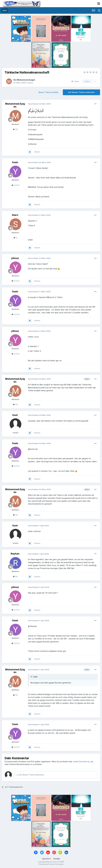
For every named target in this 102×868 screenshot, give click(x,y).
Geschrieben (39, 104)
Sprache (47, 859)
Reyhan (15, 554)
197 (15, 576)
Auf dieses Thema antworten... (31, 775)
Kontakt (57, 859)
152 (15, 129)
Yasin (15, 162)
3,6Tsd (15, 185)
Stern (15, 215)
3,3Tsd (15, 281)
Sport (31, 83)
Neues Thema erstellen (49, 92)
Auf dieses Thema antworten (81, 92)
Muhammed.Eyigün (26, 80)
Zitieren (37, 152)
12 (15, 238)
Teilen (75, 81)
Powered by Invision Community (51, 864)
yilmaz (15, 258)
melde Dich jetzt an (81, 762)
